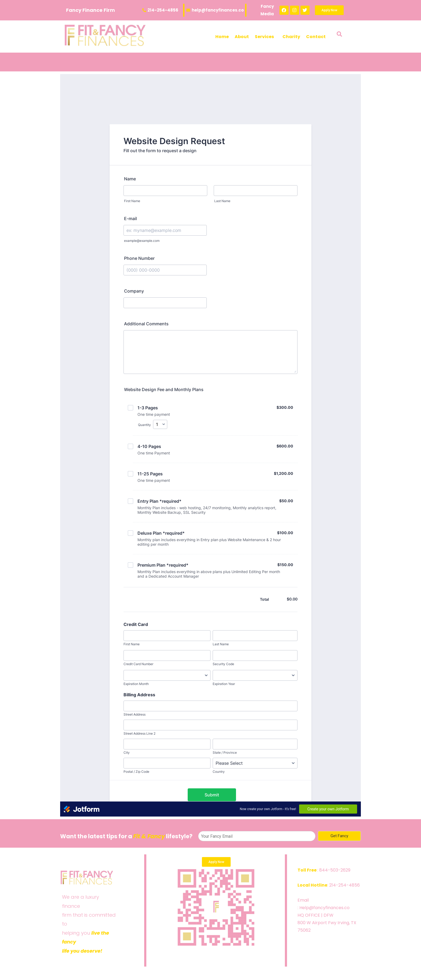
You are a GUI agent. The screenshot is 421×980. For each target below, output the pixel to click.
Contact (316, 37)
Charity (291, 37)
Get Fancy (339, 836)
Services (264, 37)
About (242, 37)
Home (222, 37)
